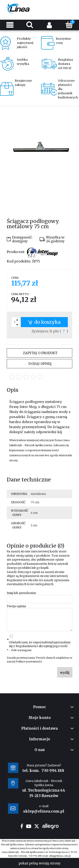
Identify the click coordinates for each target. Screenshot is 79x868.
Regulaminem (29, 576)
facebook (22, 826)
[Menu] (10, 25)
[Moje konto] (50, 25)
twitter (37, 826)
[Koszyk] (69, 25)
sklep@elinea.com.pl (60, 856)
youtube (29, 826)
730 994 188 (53, 770)
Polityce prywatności (29, 661)
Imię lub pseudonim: (21, 593)
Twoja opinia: (17, 606)
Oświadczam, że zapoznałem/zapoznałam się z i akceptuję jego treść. (40, 644)
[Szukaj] (30, 25)
